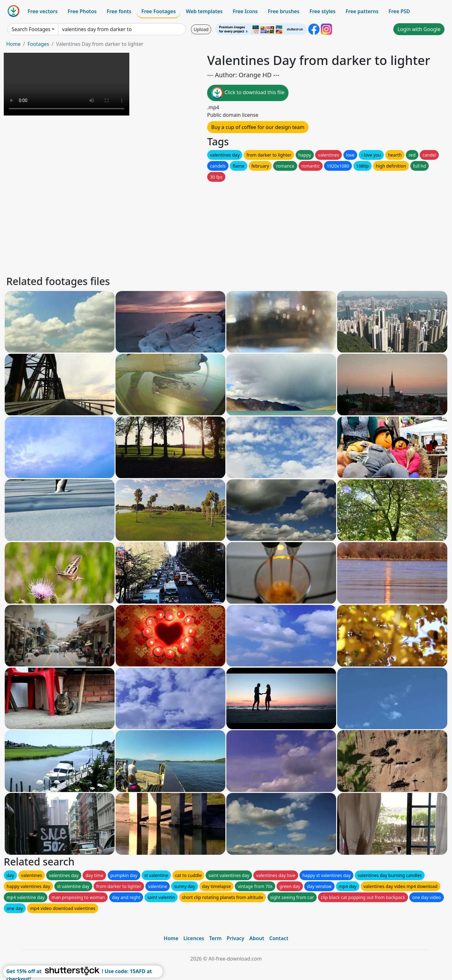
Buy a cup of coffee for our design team (258, 127)
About (257, 938)
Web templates (204, 11)
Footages (38, 44)
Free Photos (82, 11)
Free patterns (362, 11)
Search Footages (31, 29)
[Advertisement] (194, 227)
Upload (201, 29)
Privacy (235, 938)
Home (13, 44)
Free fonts (119, 11)
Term (215, 938)
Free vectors (43, 11)
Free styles (323, 11)
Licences (194, 938)
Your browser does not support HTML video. (67, 84)
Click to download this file (248, 93)
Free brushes (284, 11)
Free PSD (399, 11)
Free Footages (159, 11)
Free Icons (245, 11)
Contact (279, 938)
